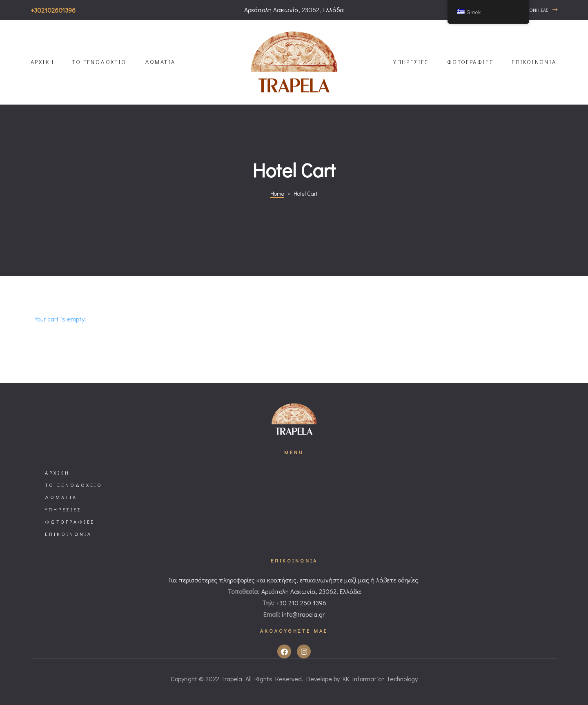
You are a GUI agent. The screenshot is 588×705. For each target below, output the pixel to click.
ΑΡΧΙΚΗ (42, 62)
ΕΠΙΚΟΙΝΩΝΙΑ (534, 62)
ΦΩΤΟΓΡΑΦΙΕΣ (470, 62)
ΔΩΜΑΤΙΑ (160, 62)
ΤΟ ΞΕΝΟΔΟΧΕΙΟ (99, 62)
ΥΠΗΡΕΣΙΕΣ (411, 62)
